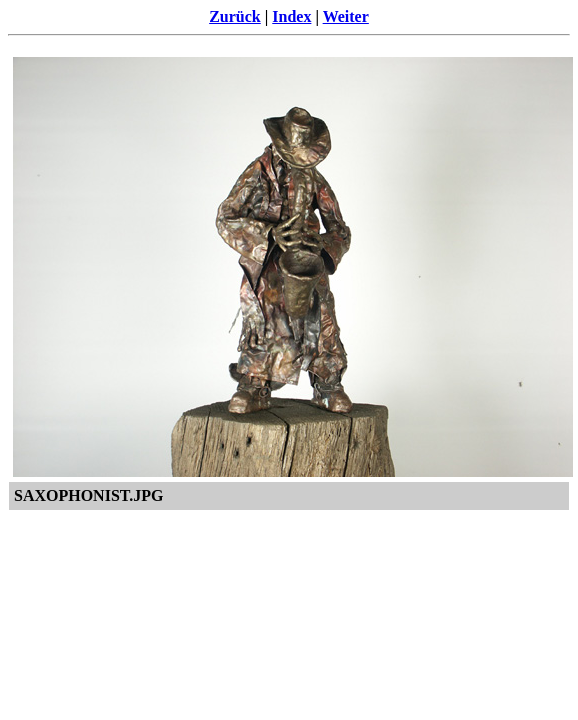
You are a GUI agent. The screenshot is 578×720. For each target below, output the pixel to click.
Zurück (235, 16)
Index (291, 16)
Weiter (346, 16)
